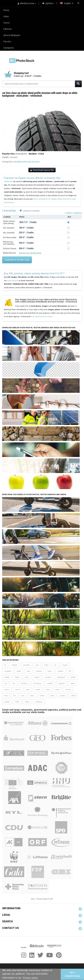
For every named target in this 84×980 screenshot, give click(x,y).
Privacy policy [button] (30, 978)
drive (29, 671)
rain (14, 683)
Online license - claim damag (9, 222)
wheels (7, 702)
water (52, 696)
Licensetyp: (9, 210)
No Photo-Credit (10, 237)
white (17, 702)
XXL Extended (9, 233)
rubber (73, 683)
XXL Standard (9, 228)
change (65, 665)
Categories (9, 48)
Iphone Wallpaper (12, 35)
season (7, 689)
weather (63, 696)
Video (6, 16)
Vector (7, 23)
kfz (70, 671)
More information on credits (41, 317)
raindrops (24, 683)
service (18, 689)
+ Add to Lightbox (73, 213)
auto (37, 665)
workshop (39, 702)
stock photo (21, 154)
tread (32, 696)
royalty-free (9, 182)
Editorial (7, 29)
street (57, 689)
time (6, 696)
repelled (50, 683)
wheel (73, 696)
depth (19, 671)
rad (6, 683)
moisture (48, 677)
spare (28, 689)
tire (14, 696)
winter (27, 702)
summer (68, 689)
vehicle (42, 696)
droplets (39, 671)
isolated (60, 671)
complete (8, 671)
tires (23, 696)
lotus (27, 677)
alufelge (15, 665)
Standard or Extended (31, 211)
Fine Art (7, 42)
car (55, 665)
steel (48, 689)
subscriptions (13, 281)
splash (38, 689)
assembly (26, 665)
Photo (6, 10)
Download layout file (42, 170)
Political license (10, 249)
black (47, 665)
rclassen (14, 157)
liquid (17, 677)
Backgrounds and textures (27, 162)
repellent (62, 683)
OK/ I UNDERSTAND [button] (72, 974)
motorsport (61, 677)
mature (37, 677)
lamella (7, 677)
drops (50, 671)
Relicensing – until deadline (9, 243)
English (67, 3)
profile (73, 677)
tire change (37, 683)
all (5, 665)
